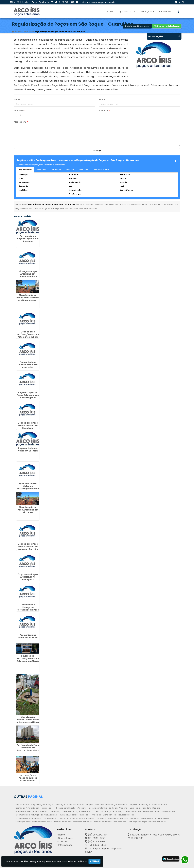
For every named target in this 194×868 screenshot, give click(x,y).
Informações (65, 845)
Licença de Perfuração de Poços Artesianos (35, 808)
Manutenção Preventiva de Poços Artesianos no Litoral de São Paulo (28, 721)
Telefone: (20, 111)
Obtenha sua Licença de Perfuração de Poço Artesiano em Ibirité (28, 608)
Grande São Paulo (101, 170)
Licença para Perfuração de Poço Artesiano (108, 808)
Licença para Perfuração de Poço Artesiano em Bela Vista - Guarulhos (28, 336)
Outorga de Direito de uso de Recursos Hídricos (113, 815)
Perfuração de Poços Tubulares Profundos (147, 822)
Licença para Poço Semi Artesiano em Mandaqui (28, 425)
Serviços (147, 11)
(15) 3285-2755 (97, 838)
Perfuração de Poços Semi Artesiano (110, 822)
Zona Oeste (56, 170)
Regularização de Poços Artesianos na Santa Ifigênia (28, 395)
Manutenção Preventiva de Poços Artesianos (70, 811)
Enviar (97, 151)
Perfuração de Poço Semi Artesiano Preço (34, 822)
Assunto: (104, 111)
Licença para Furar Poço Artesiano (71, 808)
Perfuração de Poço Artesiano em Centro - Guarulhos (28, 748)
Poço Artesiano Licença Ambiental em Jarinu (28, 365)
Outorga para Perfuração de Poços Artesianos (36, 818)
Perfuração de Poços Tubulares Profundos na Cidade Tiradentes (28, 779)
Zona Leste (83, 170)
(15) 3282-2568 (97, 841)
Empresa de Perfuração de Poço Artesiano (148, 804)
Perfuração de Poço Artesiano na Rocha (76, 818)
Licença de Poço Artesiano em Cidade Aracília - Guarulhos (28, 275)
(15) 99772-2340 (66, 2)
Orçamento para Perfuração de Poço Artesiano (36, 815)
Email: (103, 99)
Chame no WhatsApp (167, 26)
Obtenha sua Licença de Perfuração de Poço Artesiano (117, 811)
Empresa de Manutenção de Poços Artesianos (107, 804)
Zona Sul (70, 170)
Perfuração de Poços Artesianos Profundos (73, 822)
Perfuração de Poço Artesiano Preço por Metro (150, 818)
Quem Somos (127, 11)
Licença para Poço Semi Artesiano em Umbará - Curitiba (28, 546)
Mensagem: (21, 122)
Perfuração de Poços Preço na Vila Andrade (28, 239)
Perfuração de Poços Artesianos (70, 804)
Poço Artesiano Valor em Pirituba (28, 636)
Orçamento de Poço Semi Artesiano (159, 811)
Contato (165, 11)
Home (110, 11)
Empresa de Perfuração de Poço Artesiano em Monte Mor (28, 660)
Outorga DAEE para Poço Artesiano (75, 815)
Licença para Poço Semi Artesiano (145, 808)
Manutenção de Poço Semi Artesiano (32, 811)
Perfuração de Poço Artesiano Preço (112, 818)
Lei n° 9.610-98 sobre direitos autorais (82, 209)
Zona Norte (41, 170)
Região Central (25, 170)
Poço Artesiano (22, 804)
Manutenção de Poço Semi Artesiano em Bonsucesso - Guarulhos (28, 299)
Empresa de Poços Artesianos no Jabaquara (28, 577)
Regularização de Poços (42, 804)
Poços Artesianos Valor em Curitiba (28, 449)
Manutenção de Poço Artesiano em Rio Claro (28, 510)
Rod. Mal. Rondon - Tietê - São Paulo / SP (33, 2)
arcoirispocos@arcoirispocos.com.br (97, 2)
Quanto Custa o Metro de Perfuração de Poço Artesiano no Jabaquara (28, 488)
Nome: (18, 99)
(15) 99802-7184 (97, 845)
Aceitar (94, 861)
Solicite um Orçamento (137, 26)
